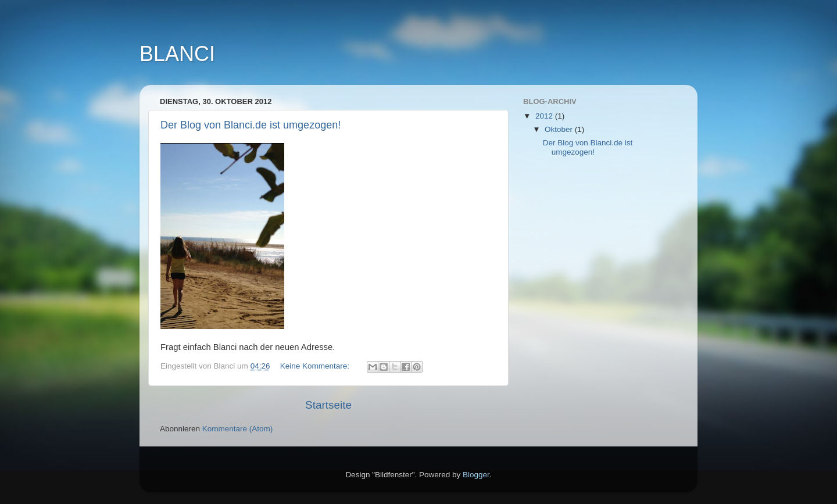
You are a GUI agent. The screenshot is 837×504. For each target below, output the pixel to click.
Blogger (476, 475)
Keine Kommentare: (316, 366)
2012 (545, 116)
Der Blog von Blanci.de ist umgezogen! (251, 125)
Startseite (328, 405)
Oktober (560, 129)
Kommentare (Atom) (238, 429)
